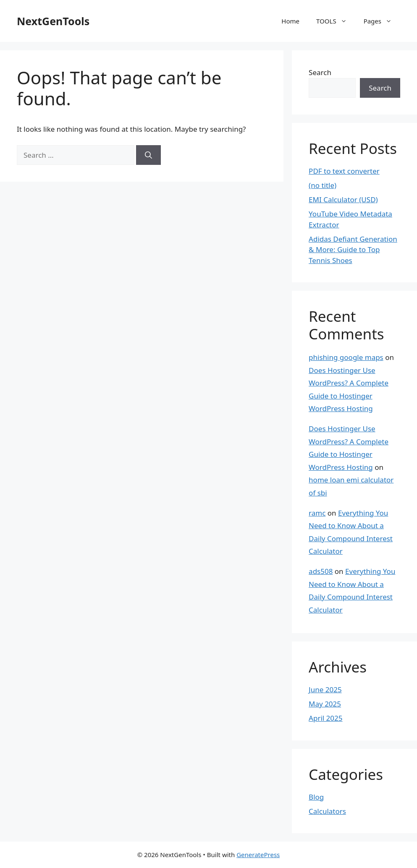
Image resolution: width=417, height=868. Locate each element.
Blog (316, 797)
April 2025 (325, 718)
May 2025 (325, 704)
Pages (382, 21)
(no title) (323, 185)
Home (290, 21)
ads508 (321, 571)
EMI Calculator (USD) (343, 199)
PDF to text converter (344, 171)
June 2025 (325, 689)
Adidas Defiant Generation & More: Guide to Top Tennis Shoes (353, 250)
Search (320, 72)
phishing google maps (346, 357)
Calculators (327, 811)
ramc (317, 513)
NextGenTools (53, 21)
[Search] (148, 155)
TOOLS (336, 21)
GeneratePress (258, 855)
